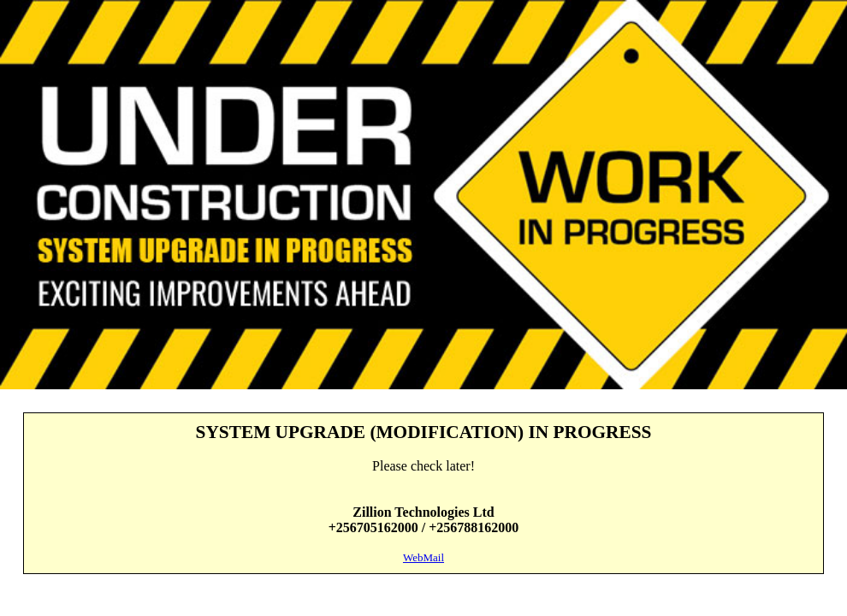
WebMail (423, 557)
